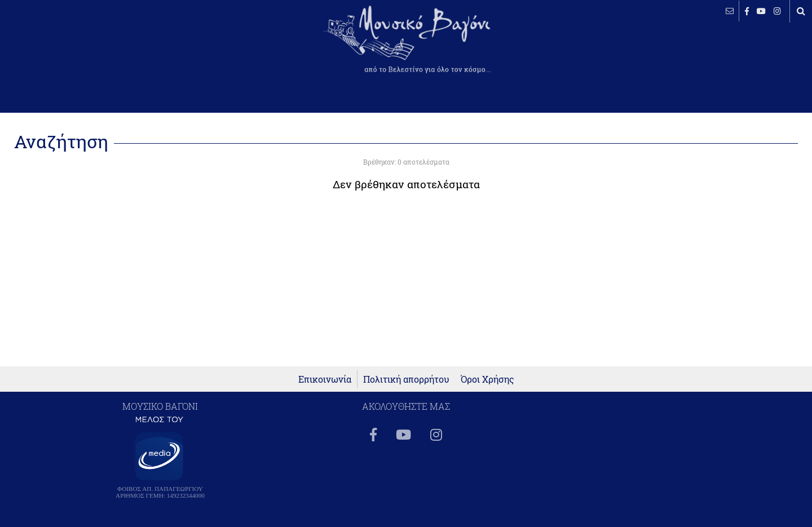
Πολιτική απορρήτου (406, 379)
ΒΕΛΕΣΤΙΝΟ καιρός (69, 48)
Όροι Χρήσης (487, 379)
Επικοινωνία (325, 379)
